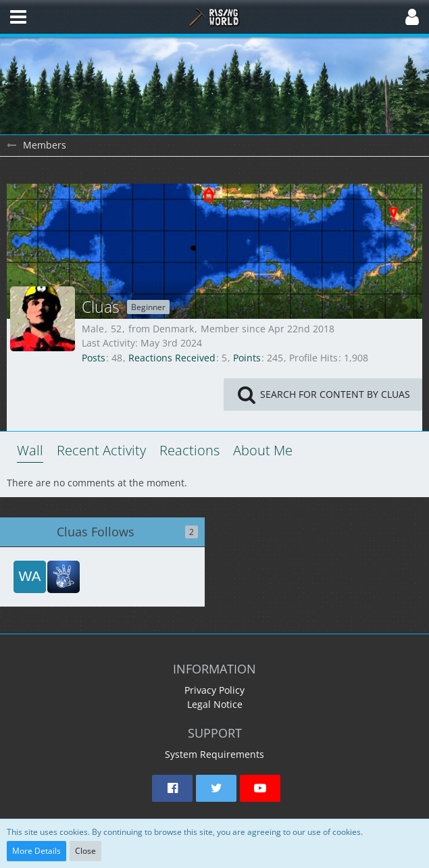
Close (85, 851)
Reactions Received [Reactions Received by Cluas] (172, 358)
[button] (18, 17)
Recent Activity (101, 450)
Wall (30, 450)
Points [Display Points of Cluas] (247, 358)
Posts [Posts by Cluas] (94, 358)
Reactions (190, 450)
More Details (36, 851)
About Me (263, 450)
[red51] (64, 577)
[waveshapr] (30, 577)
